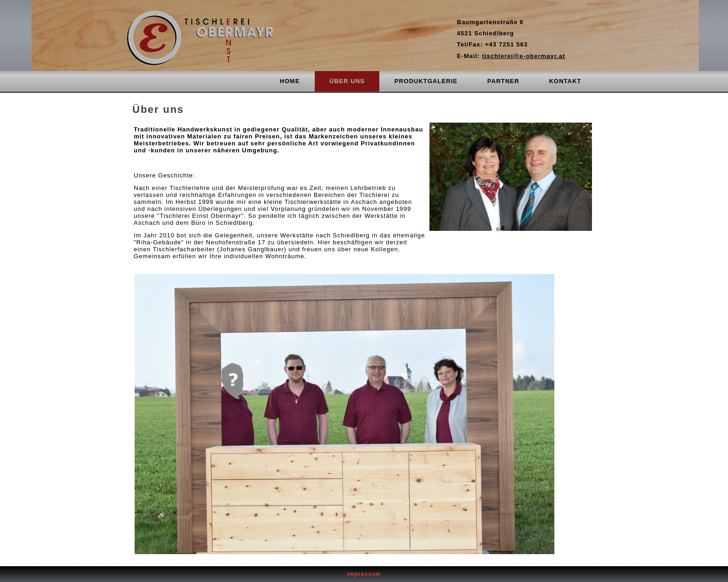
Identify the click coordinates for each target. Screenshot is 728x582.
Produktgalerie (426, 81)
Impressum (364, 574)
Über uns (347, 81)
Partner (504, 81)
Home (290, 81)
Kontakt (565, 81)
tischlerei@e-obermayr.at (523, 56)
